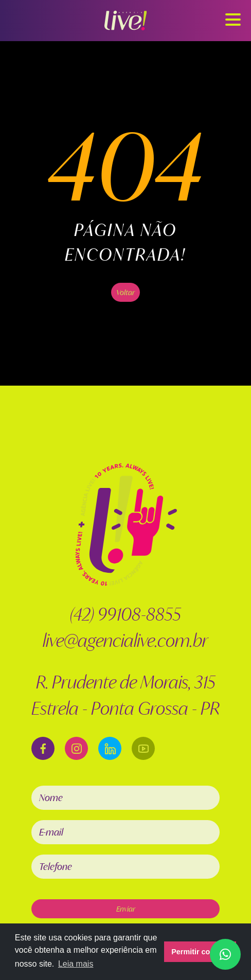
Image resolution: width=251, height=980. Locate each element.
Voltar (126, 292)
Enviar (126, 909)
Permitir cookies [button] (200, 952)
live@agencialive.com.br (126, 640)
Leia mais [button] (76, 964)
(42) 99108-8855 (126, 614)
